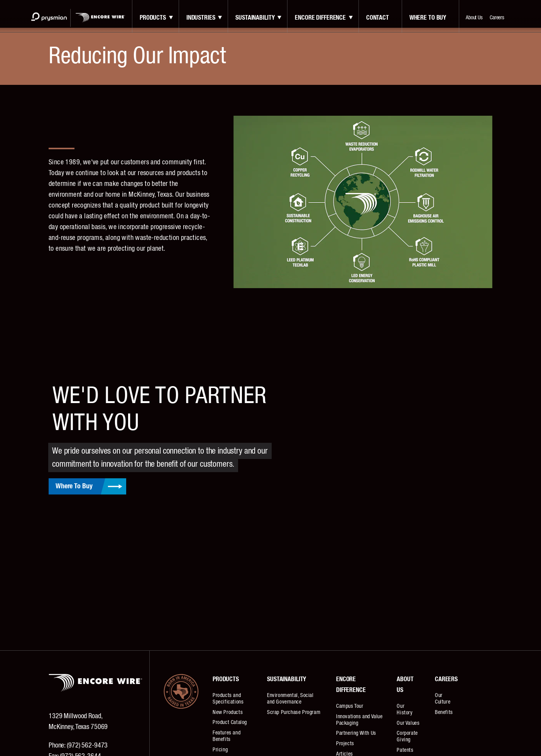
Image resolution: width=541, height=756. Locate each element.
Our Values (408, 723)
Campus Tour (350, 706)
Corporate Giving (407, 737)
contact (378, 18)
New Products (228, 712)
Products (153, 18)
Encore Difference (320, 18)
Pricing (220, 750)
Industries (201, 18)
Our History (405, 710)
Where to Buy (428, 18)
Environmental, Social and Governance (290, 699)
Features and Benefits (227, 736)
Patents (405, 750)
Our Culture (443, 699)
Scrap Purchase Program (294, 712)
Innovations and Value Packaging (359, 720)
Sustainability (255, 18)
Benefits (444, 712)
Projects (345, 744)
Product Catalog (230, 722)
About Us (474, 18)
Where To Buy (74, 486)
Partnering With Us (356, 733)
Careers (497, 18)
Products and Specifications (228, 699)
